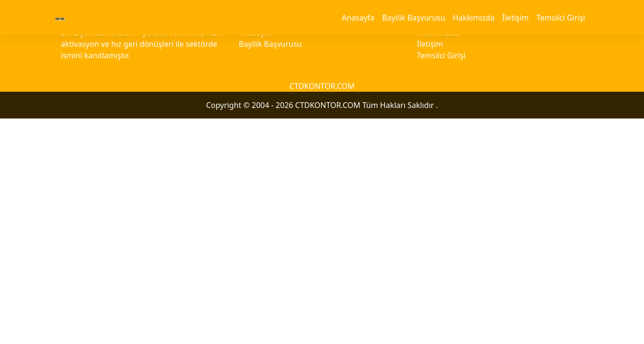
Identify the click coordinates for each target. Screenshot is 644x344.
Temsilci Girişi (561, 18)
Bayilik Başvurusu (414, 18)
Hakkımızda (473, 18)
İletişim (516, 18)
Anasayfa (358, 18)
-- (60, 17)
